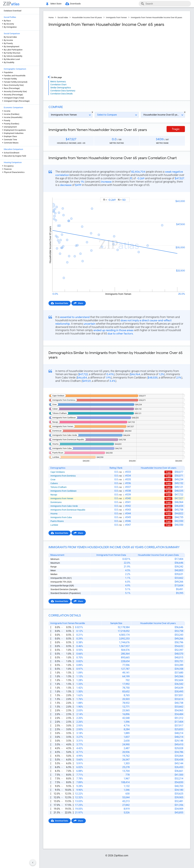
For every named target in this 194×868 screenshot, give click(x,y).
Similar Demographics (61, 88)
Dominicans (56, 502)
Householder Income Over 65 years (87, 17)
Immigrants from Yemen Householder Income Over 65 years (156, 17)
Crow (53, 480)
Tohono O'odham (59, 487)
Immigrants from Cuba (61, 517)
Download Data (61, 303)
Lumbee (54, 525)
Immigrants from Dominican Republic (68, 510)
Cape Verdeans (58, 472)
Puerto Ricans (57, 521)
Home (51, 17)
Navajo (54, 495)
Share (80, 303)
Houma (54, 514)
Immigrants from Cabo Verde (64, 506)
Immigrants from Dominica (63, 476)
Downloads (75, 4)
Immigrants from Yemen (116, 17)
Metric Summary (58, 82)
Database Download (13, 11)
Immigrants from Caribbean (64, 491)
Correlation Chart (58, 85)
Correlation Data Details (61, 94)
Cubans (54, 483)
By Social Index (10, 37)
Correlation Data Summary (63, 91)
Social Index (63, 17)
